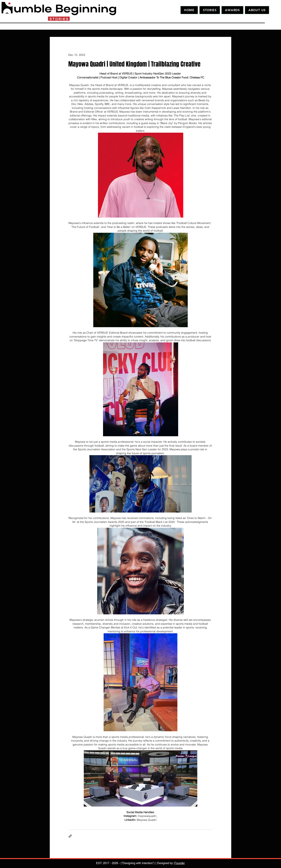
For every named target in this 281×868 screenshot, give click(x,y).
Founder (180, 863)
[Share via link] (70, 836)
